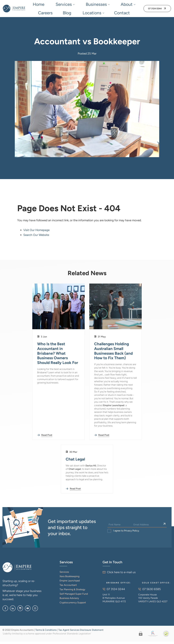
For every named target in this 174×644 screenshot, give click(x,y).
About (87, 5)
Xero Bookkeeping (69, 579)
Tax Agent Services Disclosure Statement (81, 632)
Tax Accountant (68, 587)
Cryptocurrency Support (73, 605)
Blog (113, 5)
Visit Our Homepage (36, 232)
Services (50, 5)
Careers (102, 5)
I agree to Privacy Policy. (126, 533)
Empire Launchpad (70, 583)
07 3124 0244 (153, 9)
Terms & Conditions (46, 632)
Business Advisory (69, 601)
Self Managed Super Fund (74, 596)
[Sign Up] (164, 527)
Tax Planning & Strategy (72, 592)
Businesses (69, 5)
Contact (84, 15)
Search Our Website (36, 237)
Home (37, 5)
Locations (127, 5)
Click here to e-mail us (121, 575)
